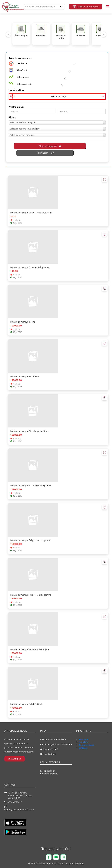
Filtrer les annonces (50, 146)
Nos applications (48, 754)
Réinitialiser (45, 153)
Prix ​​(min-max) (16, 107)
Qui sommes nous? (49, 749)
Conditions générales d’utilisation (56, 744)
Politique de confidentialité (53, 739)
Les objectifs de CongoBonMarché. (49, 772)
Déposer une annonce (86, 7)
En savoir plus (15, 759)
